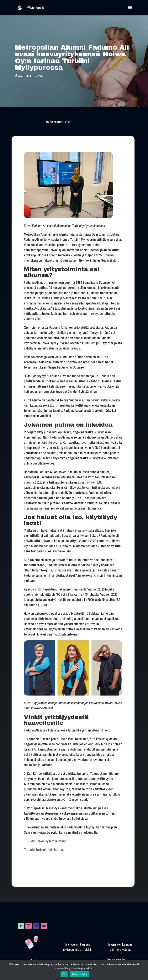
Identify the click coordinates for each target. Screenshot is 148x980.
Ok (64, 974)
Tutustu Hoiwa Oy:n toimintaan (45, 841)
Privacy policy (79, 974)
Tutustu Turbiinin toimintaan (43, 850)
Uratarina (21, 75)
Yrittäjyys (36, 75)
